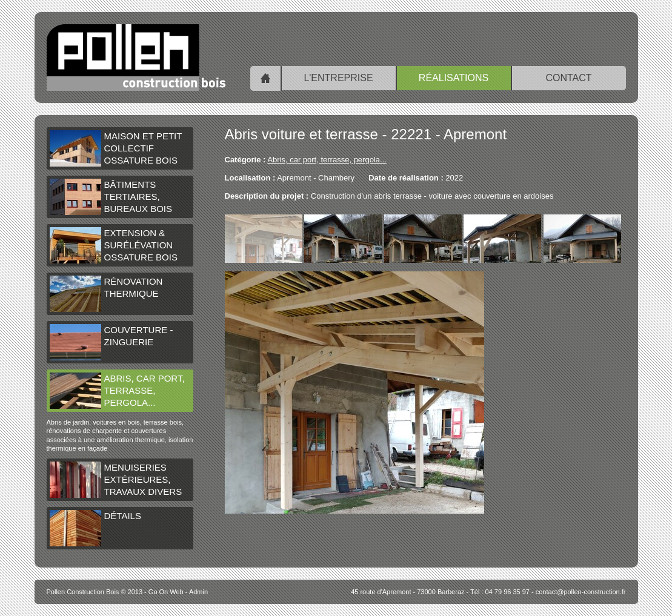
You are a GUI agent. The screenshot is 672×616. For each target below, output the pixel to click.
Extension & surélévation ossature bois (114, 245)
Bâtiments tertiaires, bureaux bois (111, 197)
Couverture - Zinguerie (111, 342)
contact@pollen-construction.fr (581, 592)
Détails (95, 528)
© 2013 (95, 592)
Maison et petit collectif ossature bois (116, 148)
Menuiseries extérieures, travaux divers (116, 480)
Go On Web (166, 592)
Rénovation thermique (106, 294)
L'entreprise (338, 78)
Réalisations (454, 78)
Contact (568, 78)
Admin (198, 592)
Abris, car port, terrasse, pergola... (117, 391)
